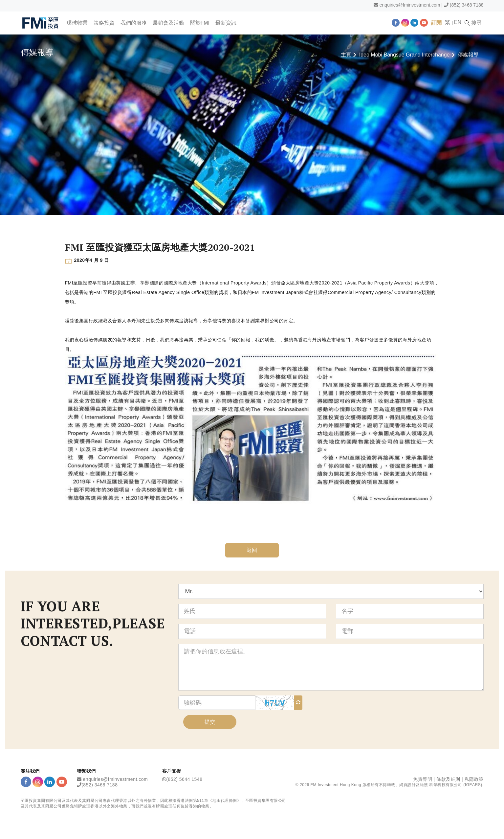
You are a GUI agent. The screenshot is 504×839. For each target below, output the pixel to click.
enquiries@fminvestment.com (410, 5)
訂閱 (436, 23)
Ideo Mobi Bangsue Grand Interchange (405, 55)
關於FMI (200, 23)
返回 (252, 550)
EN (458, 22)
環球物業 (77, 23)
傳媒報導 (468, 55)
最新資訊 (226, 23)
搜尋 (473, 23)
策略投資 (104, 23)
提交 (210, 722)
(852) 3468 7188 (467, 5)
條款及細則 (448, 779)
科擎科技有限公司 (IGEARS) (456, 785)
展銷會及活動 (168, 23)
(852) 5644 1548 (184, 779)
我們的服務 (134, 23)
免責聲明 (423, 779)
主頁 (346, 55)
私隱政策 (474, 779)
